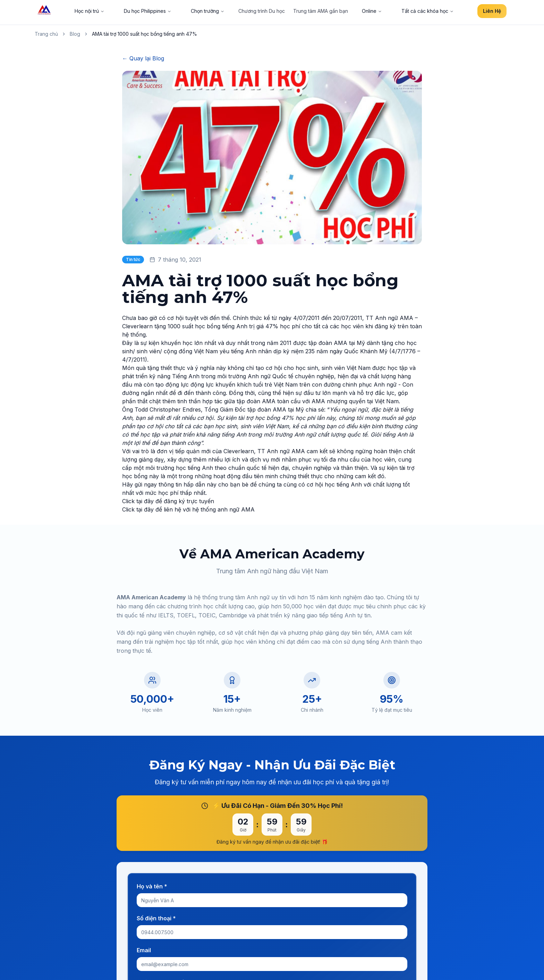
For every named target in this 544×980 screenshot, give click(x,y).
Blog (75, 34)
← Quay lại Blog (143, 58)
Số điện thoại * (156, 918)
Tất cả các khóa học (428, 11)
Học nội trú (90, 11)
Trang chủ (46, 34)
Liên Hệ (492, 11)
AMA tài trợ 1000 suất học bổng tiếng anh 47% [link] (144, 34)
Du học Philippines (148, 11)
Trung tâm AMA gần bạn (321, 11)
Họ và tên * (152, 886)
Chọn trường (208, 11)
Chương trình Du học (262, 11)
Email (144, 950)
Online (372, 11)
